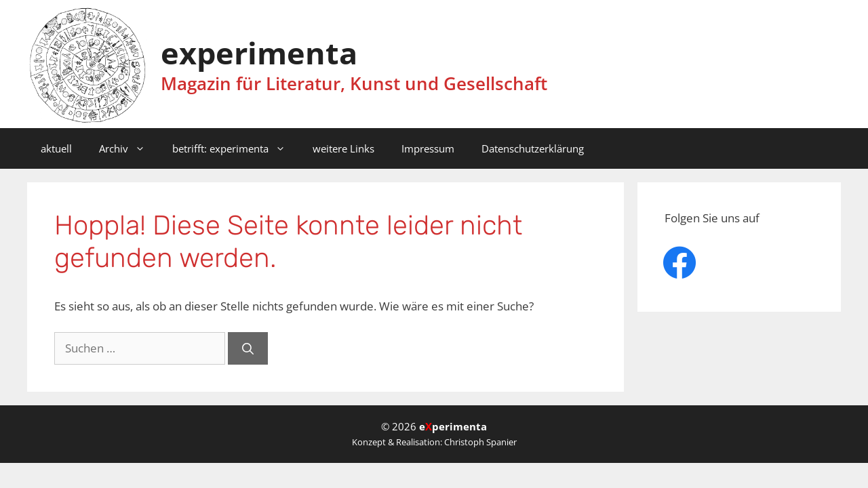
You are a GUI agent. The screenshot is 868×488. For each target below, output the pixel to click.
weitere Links (343, 148)
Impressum (428, 148)
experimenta (259, 53)
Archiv (129, 148)
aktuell (56, 148)
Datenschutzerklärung (533, 148)
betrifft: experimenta (236, 148)
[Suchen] (248, 348)
